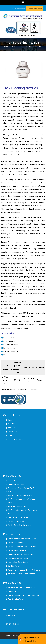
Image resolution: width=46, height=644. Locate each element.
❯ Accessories (11, 428)
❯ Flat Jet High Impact (15, 543)
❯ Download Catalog (14, 440)
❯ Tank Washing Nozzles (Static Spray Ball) (23, 595)
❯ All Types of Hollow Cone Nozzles (20, 574)
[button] (10, 615)
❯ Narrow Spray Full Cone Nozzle (19, 495)
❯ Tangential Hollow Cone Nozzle (19, 554)
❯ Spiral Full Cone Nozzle (16, 506)
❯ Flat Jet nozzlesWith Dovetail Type (21, 539)
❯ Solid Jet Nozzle (13, 566)
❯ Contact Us (11, 432)
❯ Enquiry (10, 436)
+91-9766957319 (23, 8)
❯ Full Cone (10, 481)
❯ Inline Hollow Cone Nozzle (17, 558)
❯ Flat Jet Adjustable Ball (16, 551)
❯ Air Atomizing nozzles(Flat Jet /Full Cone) (23, 570)
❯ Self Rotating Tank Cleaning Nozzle (21, 588)
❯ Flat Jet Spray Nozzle (15, 521)
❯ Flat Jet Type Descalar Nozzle (18, 525)
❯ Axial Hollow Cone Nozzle (17, 562)
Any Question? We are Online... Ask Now (31, 639)
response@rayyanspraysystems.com (35, 8)
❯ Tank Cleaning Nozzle (15, 599)
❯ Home (9, 420)
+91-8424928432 (16, 8)
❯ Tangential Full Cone (15, 484)
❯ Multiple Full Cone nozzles (17, 518)
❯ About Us (11, 424)
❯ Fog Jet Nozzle (13, 591)
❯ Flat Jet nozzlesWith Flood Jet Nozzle (22, 547)
